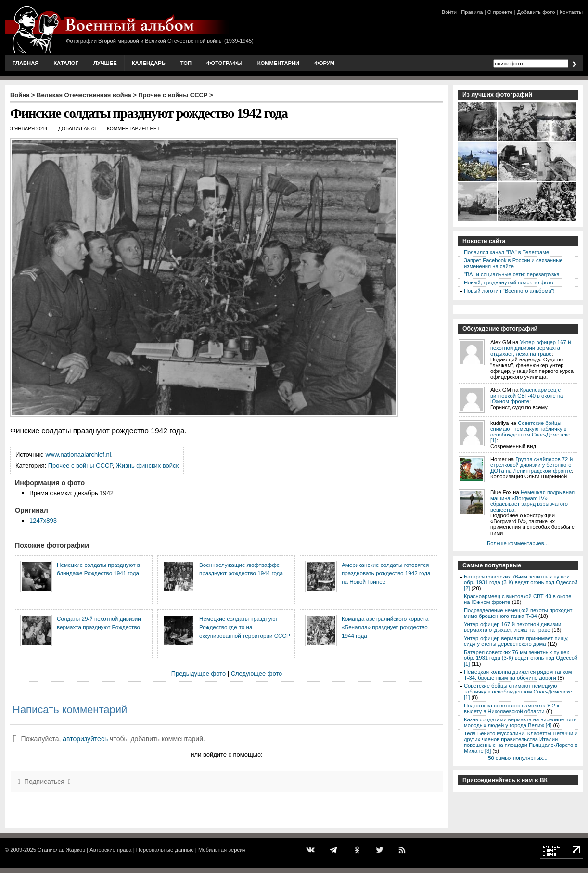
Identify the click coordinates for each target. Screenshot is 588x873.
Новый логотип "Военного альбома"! (509, 291)
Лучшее (105, 63)
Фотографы (224, 63)
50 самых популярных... (518, 758)
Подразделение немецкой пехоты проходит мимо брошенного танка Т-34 (518, 613)
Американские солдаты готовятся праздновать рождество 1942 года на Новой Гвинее (386, 573)
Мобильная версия (222, 850)
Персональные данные (165, 850)
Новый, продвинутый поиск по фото (509, 282)
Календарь (149, 63)
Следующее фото (257, 674)
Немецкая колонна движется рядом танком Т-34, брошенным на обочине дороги (518, 675)
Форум (324, 63)
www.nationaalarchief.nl (78, 455)
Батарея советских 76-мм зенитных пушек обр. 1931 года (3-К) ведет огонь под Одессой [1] (521, 658)
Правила (472, 12)
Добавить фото (536, 12)
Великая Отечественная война (84, 95)
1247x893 (43, 520)
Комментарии (278, 63)
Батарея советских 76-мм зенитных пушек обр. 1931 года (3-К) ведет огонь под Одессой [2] (521, 582)
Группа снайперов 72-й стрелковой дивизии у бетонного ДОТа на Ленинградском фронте (531, 465)
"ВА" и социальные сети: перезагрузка (512, 274)
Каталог (66, 63)
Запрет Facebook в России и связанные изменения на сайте (513, 263)
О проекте (500, 12)
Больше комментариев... (518, 543)
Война (20, 95)
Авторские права (110, 850)
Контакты (571, 12)
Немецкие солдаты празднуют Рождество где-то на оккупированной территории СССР (245, 627)
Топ (186, 63)
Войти (449, 12)
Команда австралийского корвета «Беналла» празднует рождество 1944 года (385, 627)
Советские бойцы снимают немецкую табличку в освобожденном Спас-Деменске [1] (530, 432)
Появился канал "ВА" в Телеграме (506, 252)
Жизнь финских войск (147, 466)
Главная (26, 63)
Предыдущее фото (198, 674)
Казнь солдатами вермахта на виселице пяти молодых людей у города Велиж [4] (520, 722)
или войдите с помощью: (226, 754)
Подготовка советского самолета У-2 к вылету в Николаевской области (511, 708)
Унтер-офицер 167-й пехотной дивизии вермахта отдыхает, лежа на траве (531, 348)
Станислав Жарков (61, 850)
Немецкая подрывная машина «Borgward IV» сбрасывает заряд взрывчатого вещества (532, 501)
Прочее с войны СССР (173, 95)
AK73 (90, 129)
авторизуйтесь (85, 739)
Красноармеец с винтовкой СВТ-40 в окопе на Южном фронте (527, 396)
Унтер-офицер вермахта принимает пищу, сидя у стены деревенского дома (516, 641)
